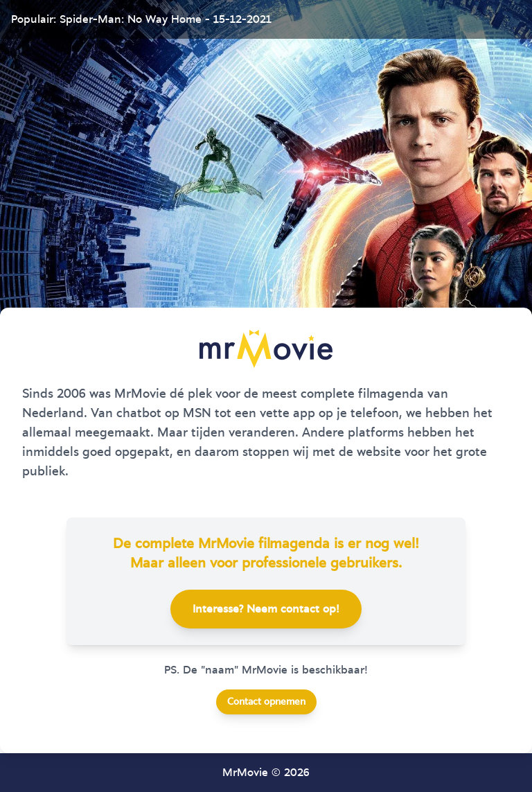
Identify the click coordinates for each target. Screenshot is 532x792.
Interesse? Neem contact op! (266, 609)
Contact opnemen (266, 702)
